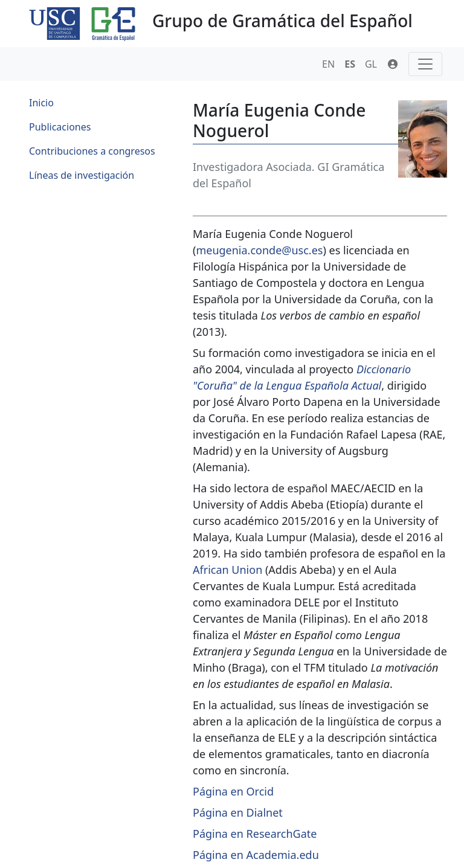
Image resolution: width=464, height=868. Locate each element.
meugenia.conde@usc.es (259, 250)
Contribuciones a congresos (92, 151)
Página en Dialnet (238, 812)
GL (371, 64)
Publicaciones (60, 127)
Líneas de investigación (82, 175)
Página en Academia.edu (256, 855)
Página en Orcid (233, 791)
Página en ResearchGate (255, 834)
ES (350, 64)
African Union (227, 570)
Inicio (41, 103)
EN (328, 64)
